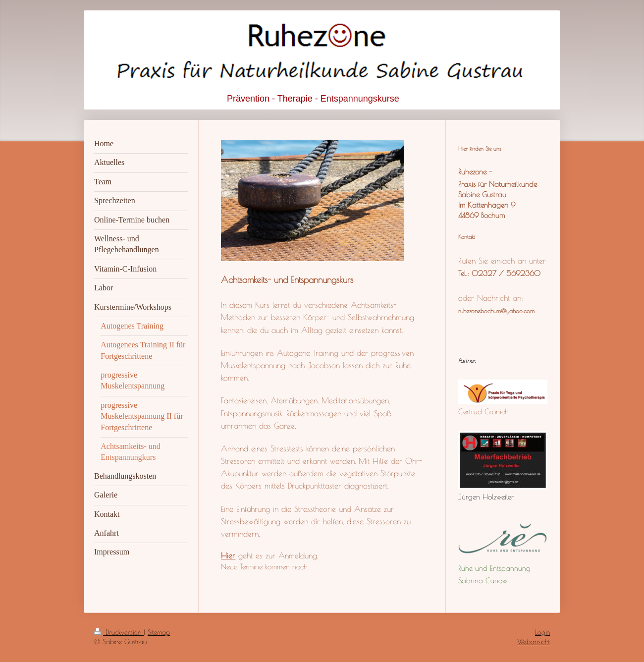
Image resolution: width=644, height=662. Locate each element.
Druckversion (119, 632)
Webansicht (534, 642)
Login (542, 632)
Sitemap (159, 632)
